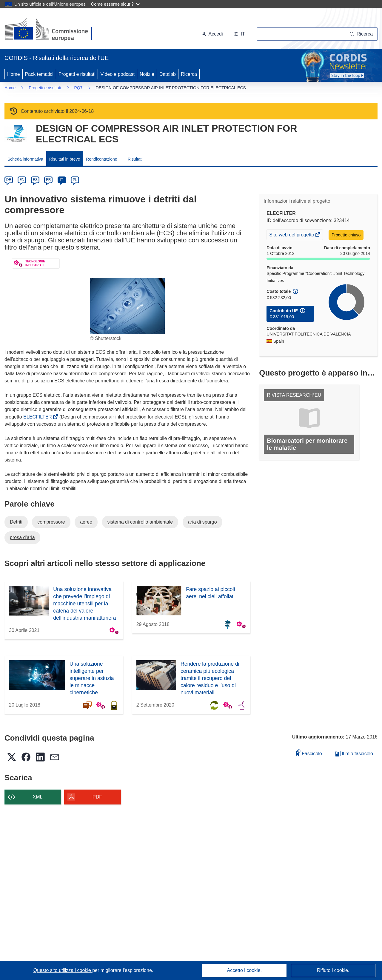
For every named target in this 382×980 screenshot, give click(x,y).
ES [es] (35, 180)
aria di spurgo (202, 522)
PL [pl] (75, 180)
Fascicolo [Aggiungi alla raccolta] (309, 753)
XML (38, 797)
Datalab (168, 74)
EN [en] (22, 180)
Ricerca (189, 74)
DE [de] (9, 180)
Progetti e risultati (77, 74)
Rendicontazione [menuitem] (101, 159)
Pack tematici (39, 74)
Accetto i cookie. (245, 970)
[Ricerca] (361, 34)
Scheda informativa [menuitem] (25, 159)
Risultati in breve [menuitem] (65, 159)
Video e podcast (117, 74)
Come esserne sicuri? (115, 4)
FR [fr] (48, 180)
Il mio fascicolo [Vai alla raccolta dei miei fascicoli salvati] (354, 754)
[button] (239, 34)
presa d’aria (22, 537)
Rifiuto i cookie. (333, 970)
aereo (86, 522)
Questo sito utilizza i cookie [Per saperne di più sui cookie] (63, 970)
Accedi (212, 34)
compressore (51, 522)
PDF (97, 797)
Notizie (147, 74)
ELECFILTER (39, 417)
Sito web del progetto (292, 236)
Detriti (16, 522)
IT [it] (62, 180)
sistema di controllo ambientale (140, 522)
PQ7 (78, 88)
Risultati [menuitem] (135, 159)
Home (14, 74)
